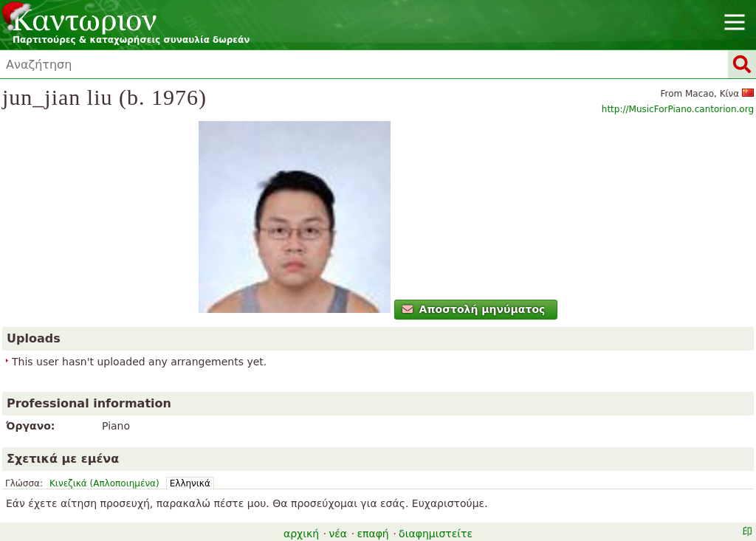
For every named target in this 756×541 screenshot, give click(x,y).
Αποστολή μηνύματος (474, 309)
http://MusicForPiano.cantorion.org (678, 109)
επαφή (372, 534)
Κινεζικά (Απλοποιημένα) (104, 483)
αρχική (301, 534)
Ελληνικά (190, 483)
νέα (338, 534)
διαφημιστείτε (436, 534)
